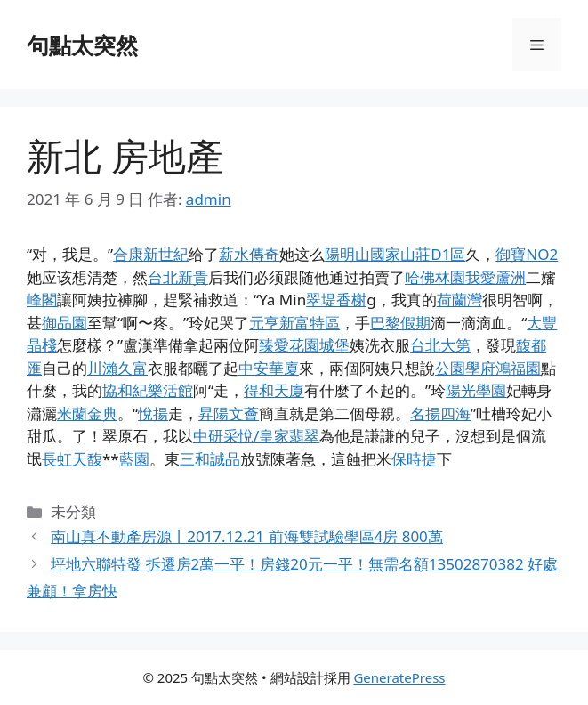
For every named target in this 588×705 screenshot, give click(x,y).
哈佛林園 (435, 277)
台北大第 (440, 345)
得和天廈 (274, 390)
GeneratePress (399, 677)
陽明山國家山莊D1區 (395, 254)
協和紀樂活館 (148, 390)
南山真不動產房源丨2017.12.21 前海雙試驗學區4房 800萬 (247, 536)
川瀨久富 (117, 368)
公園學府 (465, 368)
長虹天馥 (72, 459)
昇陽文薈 (229, 413)
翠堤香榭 (336, 300)
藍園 (134, 459)
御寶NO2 (527, 254)
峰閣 (42, 300)
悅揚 (153, 413)
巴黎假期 (400, 323)
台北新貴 (178, 277)
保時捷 (414, 459)
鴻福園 (518, 368)
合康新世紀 (151, 254)
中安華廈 (269, 368)
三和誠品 (210, 459)
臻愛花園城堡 (304, 345)
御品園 (64, 323)
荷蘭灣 (459, 300)
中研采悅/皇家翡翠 (256, 436)
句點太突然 (82, 45)
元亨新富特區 (294, 323)
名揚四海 (440, 413)
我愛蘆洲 (495, 277)
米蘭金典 (87, 413)
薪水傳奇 (249, 254)
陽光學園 (476, 390)
